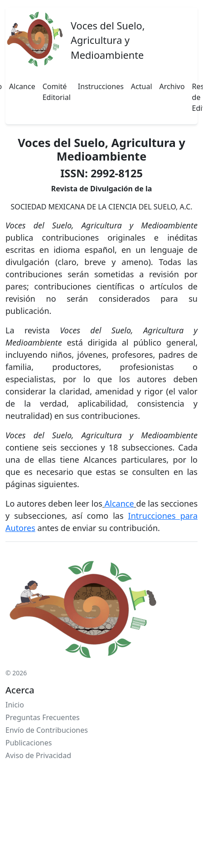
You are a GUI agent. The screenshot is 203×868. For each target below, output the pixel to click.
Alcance (22, 86)
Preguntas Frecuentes (43, 717)
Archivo (172, 86)
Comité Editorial (57, 92)
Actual (142, 86)
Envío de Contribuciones (47, 730)
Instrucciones (101, 86)
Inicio (15, 705)
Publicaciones (29, 743)
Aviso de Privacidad (38, 755)
